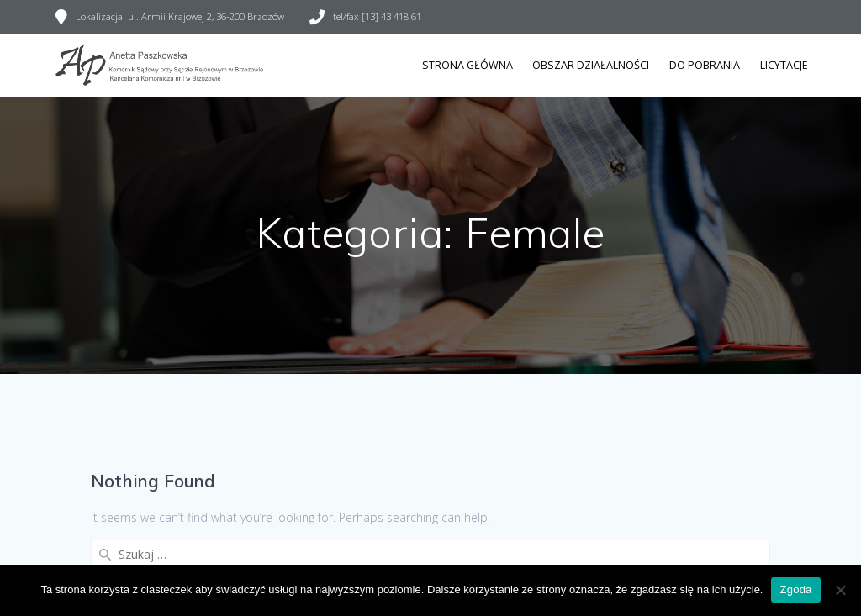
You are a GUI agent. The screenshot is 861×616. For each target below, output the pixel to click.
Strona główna (467, 65)
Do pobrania (705, 65)
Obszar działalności (591, 65)
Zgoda (795, 590)
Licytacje (784, 65)
